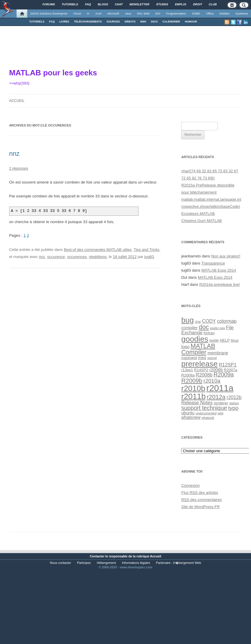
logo (185, 347)
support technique (204, 408)
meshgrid (189, 358)
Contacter (97, 556)
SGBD (196, 13)
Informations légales (136, 563)
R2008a (188, 375)
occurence (56, 257)
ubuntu (188, 413)
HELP (225, 340)
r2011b (193, 396)
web (221, 413)
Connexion (190, 485)
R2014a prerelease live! (219, 284)
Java (128, 13)
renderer (221, 403)
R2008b (204, 375)
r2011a (220, 388)
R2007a (230, 370)
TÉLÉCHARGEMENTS (88, 22)
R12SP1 (228, 365)
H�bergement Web (187, 563)
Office (210, 13)
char (198, 322)
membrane (218, 353)
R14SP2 (201, 370)
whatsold (208, 418)
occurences (77, 257)
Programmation (176, 13)
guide (214, 340)
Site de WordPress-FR (200, 507)
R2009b (192, 381)
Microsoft (113, 13)
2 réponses (19, 168)
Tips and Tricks (146, 250)
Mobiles (225, 13)
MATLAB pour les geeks (53, 73)
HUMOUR (191, 22)
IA (88, 13)
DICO (154, 22)
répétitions (98, 257)
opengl (212, 358)
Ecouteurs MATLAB (198, 214)
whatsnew (191, 417)
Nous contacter (61, 563)
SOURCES (113, 22)
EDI (158, 13)
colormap (227, 321)
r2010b (193, 388)
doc (204, 327)
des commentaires (201, 500)
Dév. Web (143, 13)
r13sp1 (187, 370)
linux (235, 340)
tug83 (149, 257)
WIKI (143, 22)
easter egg (217, 328)
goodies (195, 339)
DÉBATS (130, 22)
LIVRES (64, 22)
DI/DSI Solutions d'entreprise (49, 13)
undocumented (206, 413)
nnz (14, 154)
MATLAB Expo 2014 (219, 270)
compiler (189, 328)
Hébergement (106, 563)
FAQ (52, 22)
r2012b (234, 397)
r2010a (212, 381)
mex (202, 358)
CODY (209, 321)
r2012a (216, 397)
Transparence (213, 263)
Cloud (77, 13)
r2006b (216, 370)
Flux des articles (199, 493)
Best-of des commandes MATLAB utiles (98, 250)
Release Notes (197, 403)
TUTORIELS (37, 22)
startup (234, 403)
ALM (98, 13)
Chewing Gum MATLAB (201, 221)
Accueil (17, 101)
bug (187, 320)
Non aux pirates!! (226, 256)
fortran (209, 333)
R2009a (223, 374)
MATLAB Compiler (198, 349)
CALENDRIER (171, 22)
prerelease (199, 364)
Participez (84, 563)
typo (233, 408)
